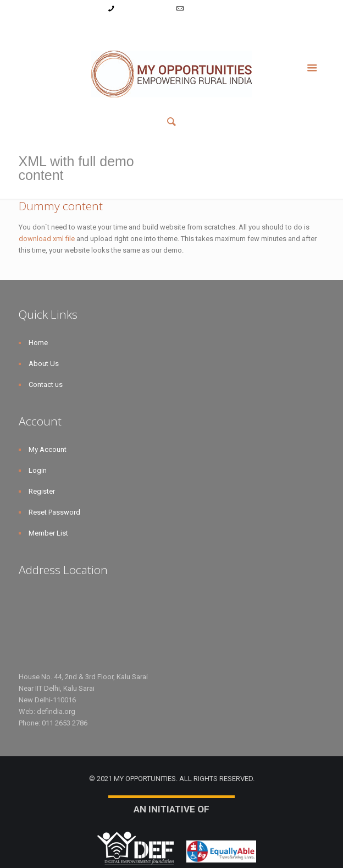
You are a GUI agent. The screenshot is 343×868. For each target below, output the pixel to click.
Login (122, 29)
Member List (254, 29)
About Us (44, 364)
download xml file (47, 239)
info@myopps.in (212, 9)
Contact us (46, 384)
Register (153, 29)
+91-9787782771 (144, 9)
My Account (87, 29)
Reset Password (200, 29)
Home (38, 343)
